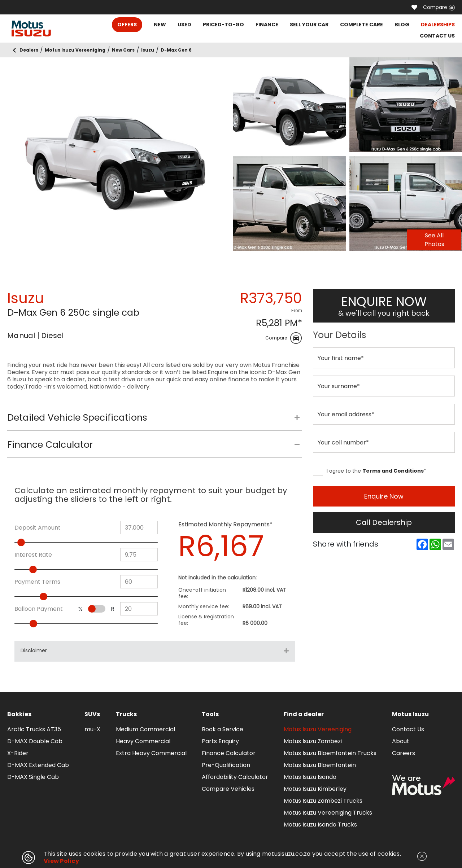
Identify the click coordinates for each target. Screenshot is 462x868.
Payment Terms (37, 582)
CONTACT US (437, 36)
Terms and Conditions (393, 471)
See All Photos (434, 240)
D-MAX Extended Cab (38, 765)
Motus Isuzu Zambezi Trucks (323, 801)
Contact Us (408, 729)
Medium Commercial (145, 729)
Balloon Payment (39, 609)
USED (184, 25)
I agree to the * (370, 471)
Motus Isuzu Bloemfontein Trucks (330, 753)
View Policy (61, 861)
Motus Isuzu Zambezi (313, 741)
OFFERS (127, 25)
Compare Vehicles (228, 789)
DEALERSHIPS (438, 25)
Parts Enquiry (220, 741)
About (401, 741)
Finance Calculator (229, 753)
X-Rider (18, 753)
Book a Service (223, 729)
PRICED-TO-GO (223, 25)
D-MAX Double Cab (35, 741)
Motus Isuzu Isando (310, 777)
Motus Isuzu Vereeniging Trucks (328, 813)
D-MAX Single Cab (33, 777)
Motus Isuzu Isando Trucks (320, 825)
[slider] (32, 542)
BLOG (402, 25)
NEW (160, 25)
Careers (404, 753)
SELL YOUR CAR (309, 25)
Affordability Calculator (235, 777)
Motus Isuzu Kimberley (315, 789)
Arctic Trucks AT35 (34, 729)
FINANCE (267, 25)
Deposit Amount (38, 528)
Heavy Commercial (143, 741)
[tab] (155, 421)
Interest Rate (33, 555)
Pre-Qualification (226, 765)
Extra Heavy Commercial (151, 753)
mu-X (92, 729)
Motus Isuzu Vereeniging (318, 729)
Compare (439, 7)
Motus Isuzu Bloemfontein (320, 765)
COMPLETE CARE (361, 25)
